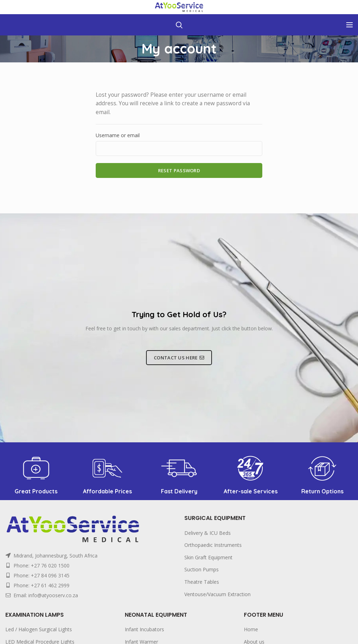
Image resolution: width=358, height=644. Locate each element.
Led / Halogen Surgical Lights (39, 629)
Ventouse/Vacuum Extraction (217, 594)
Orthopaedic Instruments (213, 545)
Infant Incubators (144, 629)
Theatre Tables (202, 582)
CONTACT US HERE (179, 358)
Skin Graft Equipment (208, 557)
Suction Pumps (202, 569)
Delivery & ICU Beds (208, 533)
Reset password (179, 170)
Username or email (118, 135)
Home (251, 629)
